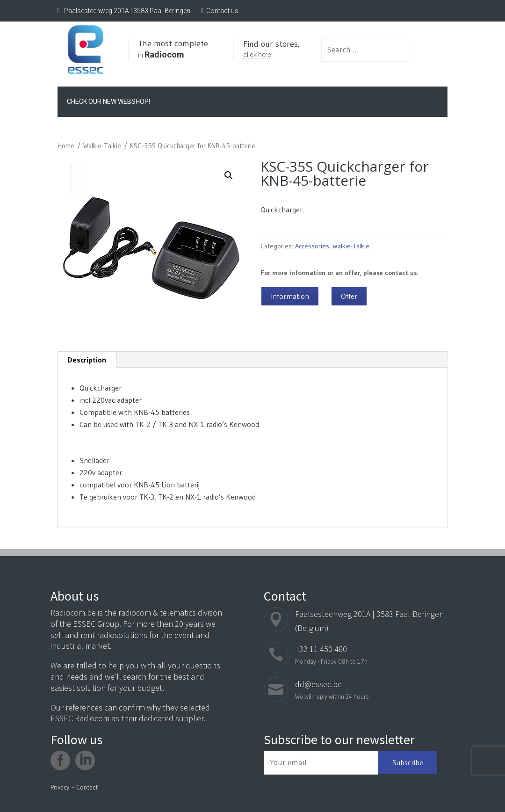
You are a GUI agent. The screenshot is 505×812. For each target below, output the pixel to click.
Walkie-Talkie (102, 145)
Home (66, 145)
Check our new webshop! (108, 100)
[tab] (87, 358)
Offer (349, 295)
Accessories (312, 245)
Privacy (60, 787)
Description (87, 358)
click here (276, 59)
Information (290, 295)
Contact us (222, 11)
